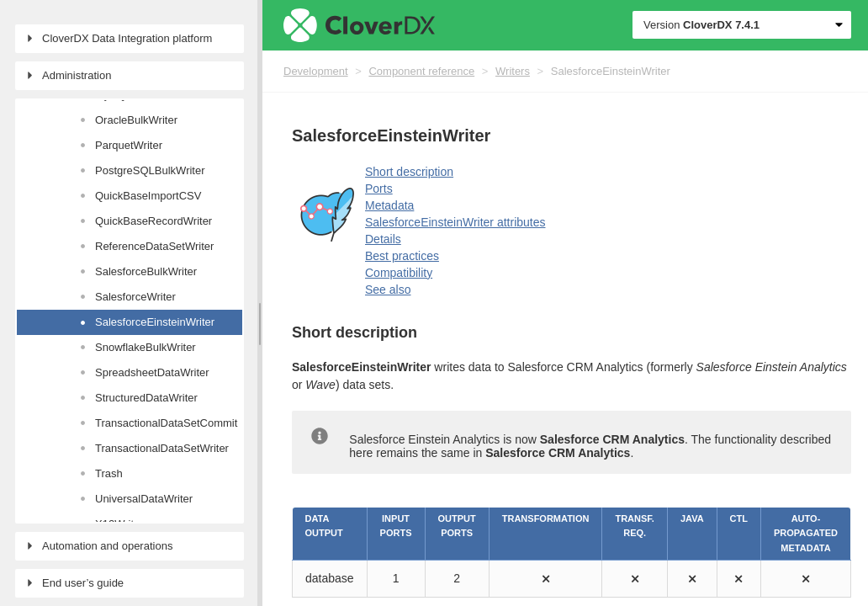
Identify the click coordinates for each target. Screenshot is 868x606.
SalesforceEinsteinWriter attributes (455, 222)
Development (316, 71)
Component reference (421, 71)
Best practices (402, 256)
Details (383, 239)
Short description (409, 172)
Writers (513, 71)
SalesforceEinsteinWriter (611, 71)
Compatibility (399, 273)
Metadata (389, 205)
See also (388, 290)
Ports (379, 189)
